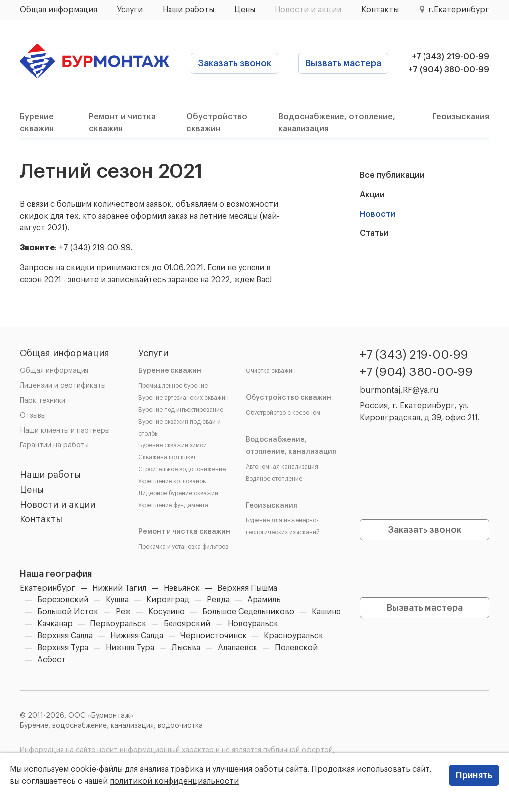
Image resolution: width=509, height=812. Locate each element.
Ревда (218, 600)
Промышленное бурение (173, 386)
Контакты (380, 10)
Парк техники (42, 401)
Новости (378, 214)
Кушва (117, 600)
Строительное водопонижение (182, 469)
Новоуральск (253, 624)
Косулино (167, 612)
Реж (123, 612)
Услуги (130, 10)
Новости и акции (308, 10)
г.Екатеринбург (459, 10)
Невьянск (182, 588)
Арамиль (264, 600)
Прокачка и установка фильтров (183, 547)
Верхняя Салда (65, 636)
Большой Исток (68, 612)
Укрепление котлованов (172, 481)
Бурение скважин (170, 371)
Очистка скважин (271, 371)
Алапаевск (238, 648)
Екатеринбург (47, 588)
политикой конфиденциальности (174, 781)
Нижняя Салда (137, 636)
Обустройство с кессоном (283, 413)
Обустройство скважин (288, 398)
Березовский (63, 600)
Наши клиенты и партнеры (65, 431)
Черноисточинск (213, 636)
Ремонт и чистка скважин (184, 532)
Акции (372, 195)
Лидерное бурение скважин (178, 493)
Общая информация (59, 10)
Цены (245, 10)
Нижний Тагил (119, 588)
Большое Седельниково (248, 612)
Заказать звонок (235, 63)
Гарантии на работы (54, 445)
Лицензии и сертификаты (63, 386)
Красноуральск (294, 636)
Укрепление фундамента (173, 505)
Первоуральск (118, 624)
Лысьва (186, 648)
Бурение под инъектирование (181, 410)
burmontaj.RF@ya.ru (399, 390)
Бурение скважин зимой (172, 445)
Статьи (374, 233)
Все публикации (392, 175)
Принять (474, 775)
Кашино (326, 612)
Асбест (51, 660)
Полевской (296, 648)
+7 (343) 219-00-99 (450, 57)
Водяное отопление (274, 479)
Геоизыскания (461, 117)
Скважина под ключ (167, 457)
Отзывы (33, 416)
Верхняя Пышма (247, 588)
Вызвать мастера (343, 63)
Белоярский (187, 624)
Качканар (55, 624)
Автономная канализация (282, 467)
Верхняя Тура (63, 648)
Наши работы (188, 10)
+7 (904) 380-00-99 (449, 70)
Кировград (168, 600)
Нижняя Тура (130, 648)
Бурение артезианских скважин (183, 398)
